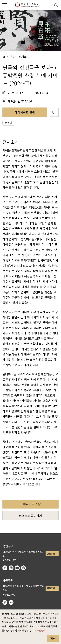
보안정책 (41, 630)
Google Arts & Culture (23, 568)
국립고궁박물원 (27, 5)
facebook (5, 568)
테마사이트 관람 (25, 112)
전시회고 (24, 57)
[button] (48, 5)
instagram (11, 568)
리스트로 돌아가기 (30, 516)
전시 (12, 57)
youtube (17, 568)
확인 (53, 638)
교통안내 (51, 554)
